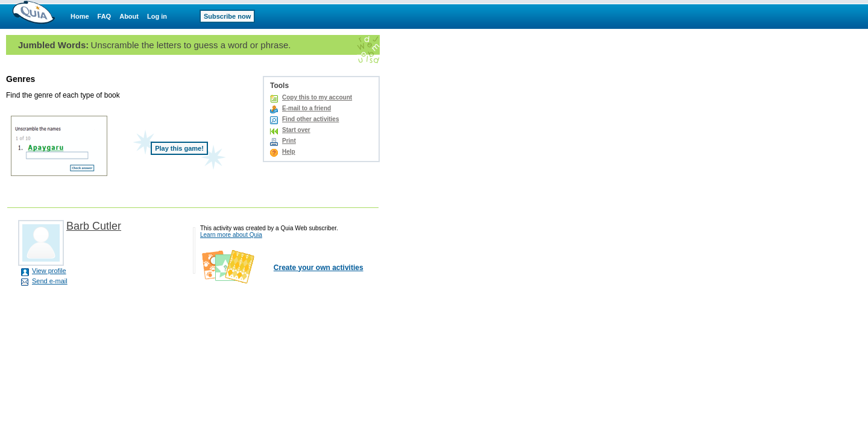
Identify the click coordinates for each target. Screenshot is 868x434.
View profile (49, 271)
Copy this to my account (317, 97)
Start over (296, 130)
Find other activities (310, 119)
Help (289, 152)
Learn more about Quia (231, 235)
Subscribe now (227, 16)
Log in (157, 16)
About (129, 16)
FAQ (105, 16)
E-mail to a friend (307, 108)
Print (289, 141)
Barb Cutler (94, 226)
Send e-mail (50, 281)
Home (80, 16)
